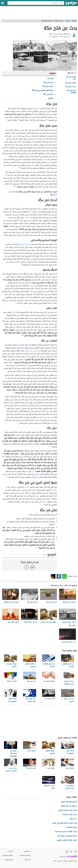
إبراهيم (37, 474)
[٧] (19, 229)
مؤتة (55, 250)
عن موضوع (27, 851)
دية (31, 212)
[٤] (7, 120)
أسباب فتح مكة (71, 83)
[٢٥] (43, 504)
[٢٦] (28, 514)
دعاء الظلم (73, 819)
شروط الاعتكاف (71, 827)
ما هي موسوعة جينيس (69, 802)
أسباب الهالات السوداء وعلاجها (66, 832)
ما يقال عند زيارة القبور (69, 806)
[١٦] (14, 392)
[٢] (47, 120)
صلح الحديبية (24, 244)
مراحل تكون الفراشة (70, 814)
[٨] (3, 235)
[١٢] (23, 335)
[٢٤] (51, 498)
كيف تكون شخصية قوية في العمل (65, 823)
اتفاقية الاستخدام (7, 855)
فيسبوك (59, 576)
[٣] (18, 120)
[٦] (16, 186)
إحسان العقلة (53, 34)
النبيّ (14, 312)
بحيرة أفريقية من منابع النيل (67, 836)
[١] (48, 120)
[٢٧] (34, 533)
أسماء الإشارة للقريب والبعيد (67, 840)
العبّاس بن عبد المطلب (32, 351)
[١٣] (22, 335)
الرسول (15, 136)
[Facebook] (75, 852)
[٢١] (35, 471)
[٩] (21, 264)
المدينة (32, 286)
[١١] (16, 303)
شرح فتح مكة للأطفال (71, 92)
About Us (28, 860)
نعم (32, 567)
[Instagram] (67, 852)
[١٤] (24, 359)
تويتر (53, 576)
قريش (49, 162)
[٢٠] (3, 453)
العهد (27, 218)
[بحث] (61, 3)
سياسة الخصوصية (25, 855)
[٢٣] (7, 477)
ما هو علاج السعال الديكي (68, 810)
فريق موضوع (9, 860)
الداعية (27, 487)
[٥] (21, 168)
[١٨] (40, 443)
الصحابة (45, 417)
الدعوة (44, 159)
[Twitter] (71, 852)
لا (27, 567)
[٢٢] (33, 471)
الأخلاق (54, 490)
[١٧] (18, 423)
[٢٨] (37, 547)
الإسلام (44, 502)
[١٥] (13, 362)
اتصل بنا (10, 851)
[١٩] (51, 446)
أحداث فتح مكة (71, 87)
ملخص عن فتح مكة (71, 78)
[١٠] (30, 282)
